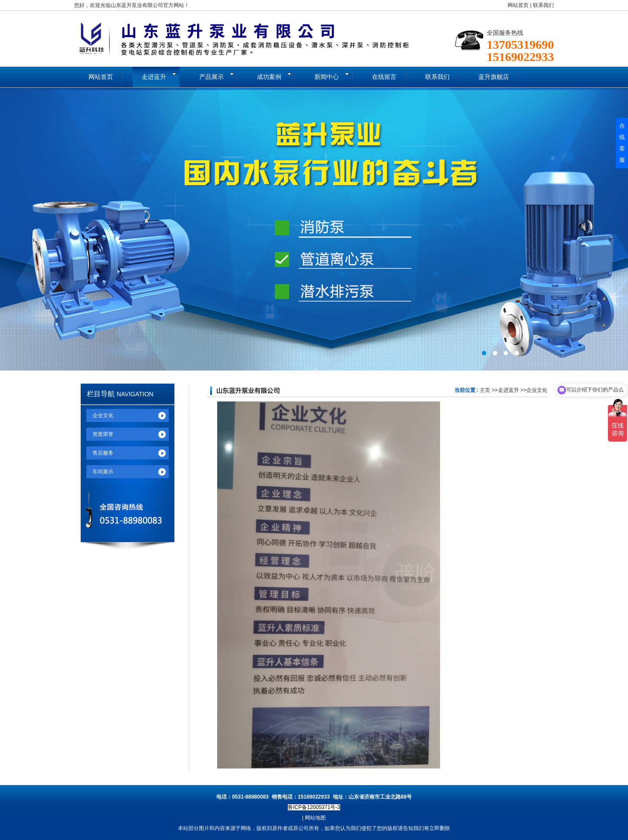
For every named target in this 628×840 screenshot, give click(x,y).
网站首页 (518, 5)
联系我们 (543, 5)
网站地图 (315, 818)
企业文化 (537, 390)
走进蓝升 (509, 390)
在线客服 (622, 143)
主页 (485, 390)
